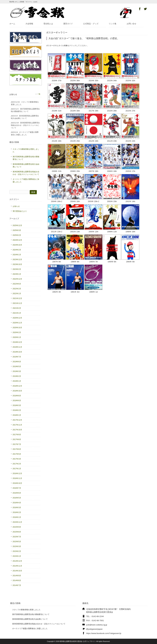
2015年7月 (17, 537)
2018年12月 (17, 386)
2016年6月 (17, 493)
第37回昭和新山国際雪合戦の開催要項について (26, 158)
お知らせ (16, 206)
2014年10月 (17, 571)
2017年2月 (17, 464)
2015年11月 (17, 522)
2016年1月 (17, 517)
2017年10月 (17, 430)
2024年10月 (17, 245)
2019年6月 (17, 362)
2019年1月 (17, 381)
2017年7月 (17, 444)
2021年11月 (17, 303)
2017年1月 (17, 469)
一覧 (39, 94)
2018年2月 (17, 410)
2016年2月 (17, 512)
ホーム (12, 24)
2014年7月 (17, 585)
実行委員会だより (20, 211)
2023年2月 (17, 269)
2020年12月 (17, 318)
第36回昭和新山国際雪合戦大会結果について (26, 165)
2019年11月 (17, 347)
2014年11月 (17, 566)
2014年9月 (17, 576)
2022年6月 (17, 284)
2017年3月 (17, 459)
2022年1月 (17, 294)
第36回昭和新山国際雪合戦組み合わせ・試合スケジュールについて (26, 173)
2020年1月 (17, 337)
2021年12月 (17, 298)
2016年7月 (17, 488)
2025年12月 (17, 225)
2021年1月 (17, 313)
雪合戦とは (48, 24)
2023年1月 (17, 274)
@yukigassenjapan (94, 629)
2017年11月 (17, 425)
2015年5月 (17, 542)
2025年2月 (17, 235)
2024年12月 (17, 240)
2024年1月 (17, 255)
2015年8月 (17, 532)
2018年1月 (17, 415)
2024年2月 (17, 250)
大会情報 (29, 24)
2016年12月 (17, 473)
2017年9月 (17, 435)
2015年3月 (17, 546)
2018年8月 (17, 396)
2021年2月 (17, 308)
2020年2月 (17, 332)
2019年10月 (17, 352)
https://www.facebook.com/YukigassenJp (104, 633)
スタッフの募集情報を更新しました (26, 150)
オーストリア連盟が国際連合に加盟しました (26, 181)
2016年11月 (17, 478)
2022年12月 (17, 279)
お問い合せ (131, 24)
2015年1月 (17, 556)
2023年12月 (17, 260)
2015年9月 (17, 527)
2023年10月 (17, 264)
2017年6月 (17, 449)
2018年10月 (17, 391)
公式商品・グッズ (91, 24)
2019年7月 (17, 357)
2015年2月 (17, 551)
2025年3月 (17, 230)
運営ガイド (68, 24)
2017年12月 (17, 420)
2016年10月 (17, 483)
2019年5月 (17, 367)
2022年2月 (17, 289)
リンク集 (113, 24)
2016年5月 (17, 498)
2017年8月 (17, 439)
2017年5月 (17, 454)
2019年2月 (17, 376)
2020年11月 (17, 323)
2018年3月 (17, 405)
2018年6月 (17, 401)
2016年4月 (17, 503)
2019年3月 (17, 371)
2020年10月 (17, 328)
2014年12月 (17, 561)
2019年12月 (17, 342)
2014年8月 (17, 580)
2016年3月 (17, 508)
